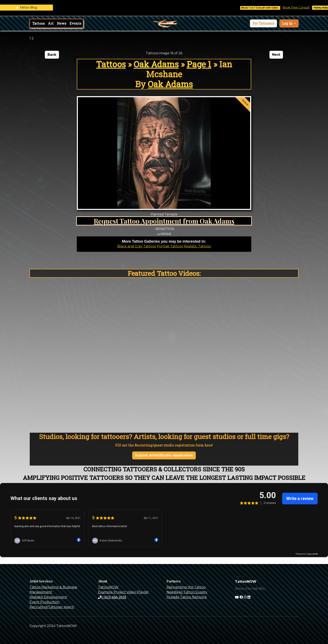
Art (51, 23)
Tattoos (39, 23)
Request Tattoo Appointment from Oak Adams (164, 221)
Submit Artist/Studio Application (164, 455)
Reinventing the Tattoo (186, 587)
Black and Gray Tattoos (137, 246)
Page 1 (199, 64)
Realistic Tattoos (197, 246)
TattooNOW (108, 587)
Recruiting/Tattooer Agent (52, 607)
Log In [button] (288, 23)
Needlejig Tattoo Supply (187, 592)
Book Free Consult (299, 7)
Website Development (48, 597)
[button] (263, 23)
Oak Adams (156, 64)
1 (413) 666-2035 (112, 597)
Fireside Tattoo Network (187, 597)
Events (75, 23)
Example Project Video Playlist (123, 592)
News (62, 23)
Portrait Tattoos (170, 246)
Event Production (44, 602)
